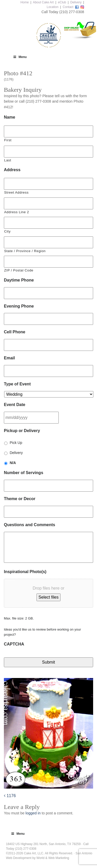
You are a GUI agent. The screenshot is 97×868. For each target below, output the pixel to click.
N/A (13, 463)
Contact (68, 7)
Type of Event (17, 384)
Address (12, 170)
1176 (10, 796)
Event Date (15, 405)
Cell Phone (15, 332)
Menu (20, 57)
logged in (33, 813)
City (7, 231)
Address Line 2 (17, 212)
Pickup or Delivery (22, 431)
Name (10, 117)
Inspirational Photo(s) (25, 572)
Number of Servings (24, 473)
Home (25, 2)
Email (9, 358)
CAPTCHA (14, 644)
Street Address (16, 192)
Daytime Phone (19, 280)
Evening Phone (19, 306)
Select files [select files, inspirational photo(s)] (48, 597)
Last (8, 160)
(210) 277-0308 (72, 12)
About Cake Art (43, 2)
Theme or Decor (20, 499)
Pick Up (16, 443)
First (8, 140)
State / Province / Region (25, 251)
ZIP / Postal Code (19, 270)
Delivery (76, 2)
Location (52, 7)
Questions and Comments (29, 525)
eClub (62, 2)
